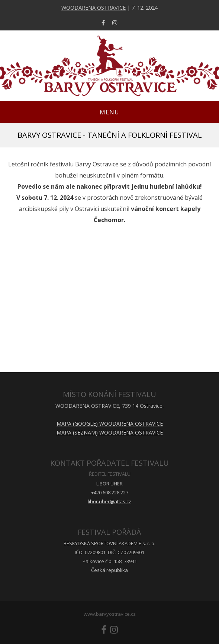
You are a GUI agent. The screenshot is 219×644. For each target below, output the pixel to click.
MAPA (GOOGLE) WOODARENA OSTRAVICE (110, 424)
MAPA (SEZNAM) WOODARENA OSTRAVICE (110, 432)
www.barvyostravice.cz (110, 614)
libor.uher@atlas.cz (109, 501)
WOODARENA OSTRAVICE (94, 8)
